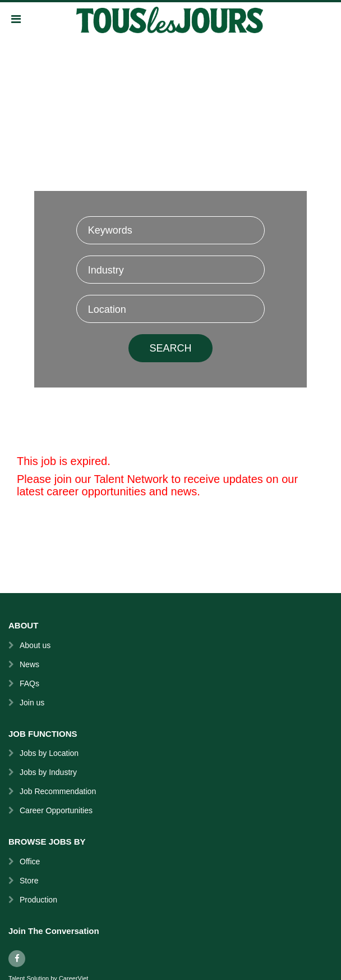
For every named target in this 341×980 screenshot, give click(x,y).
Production (38, 900)
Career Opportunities (56, 810)
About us (35, 645)
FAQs (29, 683)
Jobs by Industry (48, 772)
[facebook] (17, 959)
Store (29, 881)
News (29, 664)
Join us (32, 703)
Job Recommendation (58, 791)
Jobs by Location (49, 753)
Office (30, 862)
